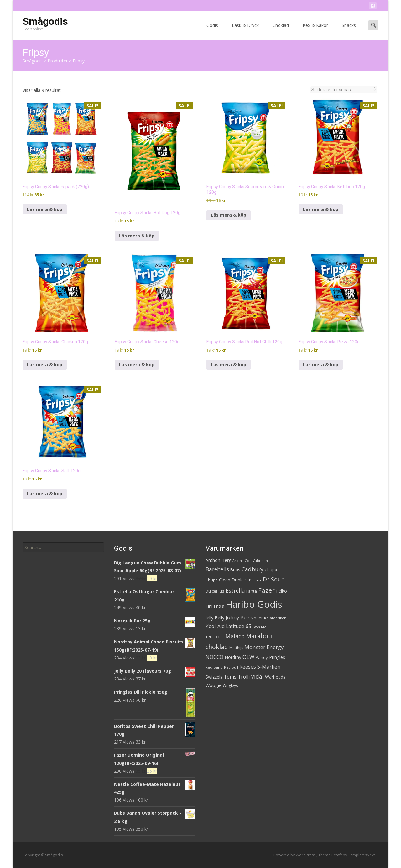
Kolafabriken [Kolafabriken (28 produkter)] (275, 618)
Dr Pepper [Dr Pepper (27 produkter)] (253, 580)
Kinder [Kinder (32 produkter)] (257, 618)
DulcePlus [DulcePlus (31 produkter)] (215, 591)
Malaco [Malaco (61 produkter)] (235, 636)
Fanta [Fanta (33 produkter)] (252, 591)
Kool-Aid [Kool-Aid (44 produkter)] (215, 626)
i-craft (337, 855)
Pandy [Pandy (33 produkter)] (262, 657)
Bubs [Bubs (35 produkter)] (235, 570)
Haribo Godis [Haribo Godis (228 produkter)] (254, 604)
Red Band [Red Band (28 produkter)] (214, 667)
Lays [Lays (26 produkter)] (256, 627)
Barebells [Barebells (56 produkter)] (217, 569)
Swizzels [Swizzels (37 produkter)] (214, 677)
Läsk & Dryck (245, 31)
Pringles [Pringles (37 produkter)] (277, 657)
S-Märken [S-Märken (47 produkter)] (269, 667)
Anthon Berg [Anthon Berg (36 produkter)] (218, 560)
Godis (212, 31)
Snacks (349, 31)
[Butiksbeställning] (342, 90)
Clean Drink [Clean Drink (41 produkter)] (231, 580)
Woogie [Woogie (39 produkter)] (214, 685)
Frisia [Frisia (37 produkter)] (219, 606)
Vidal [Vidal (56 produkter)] (257, 676)
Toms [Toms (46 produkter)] (230, 677)
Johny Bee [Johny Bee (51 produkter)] (237, 617)
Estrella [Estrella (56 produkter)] (235, 590)
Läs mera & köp (45, 209)
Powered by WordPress (295, 855)
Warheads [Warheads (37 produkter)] (275, 677)
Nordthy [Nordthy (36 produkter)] (233, 657)
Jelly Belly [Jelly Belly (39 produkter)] (215, 618)
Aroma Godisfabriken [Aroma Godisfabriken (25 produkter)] (250, 561)
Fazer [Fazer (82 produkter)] (266, 590)
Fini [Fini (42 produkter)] (209, 606)
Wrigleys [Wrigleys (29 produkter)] (230, 686)
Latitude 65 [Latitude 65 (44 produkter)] (239, 626)
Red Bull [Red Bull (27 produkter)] (231, 667)
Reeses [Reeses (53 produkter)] (248, 667)
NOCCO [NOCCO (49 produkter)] (214, 657)
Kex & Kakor (315, 31)
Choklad (281, 31)
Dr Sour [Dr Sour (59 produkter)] (273, 579)
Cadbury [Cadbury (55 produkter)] (253, 569)
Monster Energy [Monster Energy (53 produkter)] (264, 647)
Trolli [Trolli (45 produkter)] (244, 677)
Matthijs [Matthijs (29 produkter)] (236, 648)
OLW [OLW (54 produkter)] (248, 657)
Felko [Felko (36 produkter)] (281, 591)
